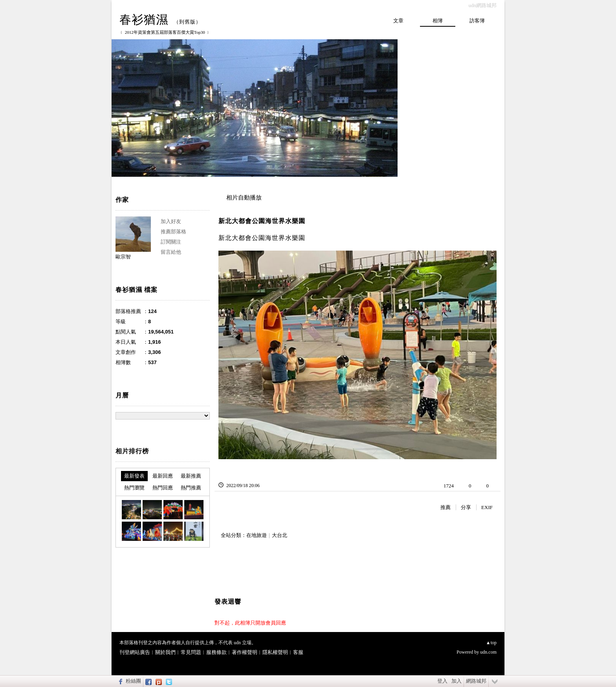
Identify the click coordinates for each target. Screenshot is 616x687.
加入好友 (171, 221)
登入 (442, 681)
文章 (398, 21)
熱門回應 (163, 488)
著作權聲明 (245, 652)
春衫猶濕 (144, 19)
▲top (491, 643)
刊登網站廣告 (135, 652)
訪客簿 (477, 21)
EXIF (487, 507)
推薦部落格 (173, 232)
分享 (466, 507)
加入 (456, 681)
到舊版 (187, 22)
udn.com (488, 652)
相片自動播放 (244, 198)
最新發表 (134, 476)
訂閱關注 (171, 242)
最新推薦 (191, 476)
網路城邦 (476, 681)
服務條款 (216, 652)
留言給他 (171, 252)
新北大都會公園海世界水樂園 (262, 221)
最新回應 (163, 476)
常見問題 (191, 652)
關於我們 (165, 652)
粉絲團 (133, 681)
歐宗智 (123, 257)
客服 (298, 652)
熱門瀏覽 (134, 488)
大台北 (280, 535)
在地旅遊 (257, 535)
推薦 (445, 507)
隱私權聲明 (275, 652)
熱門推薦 (191, 488)
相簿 (438, 21)
